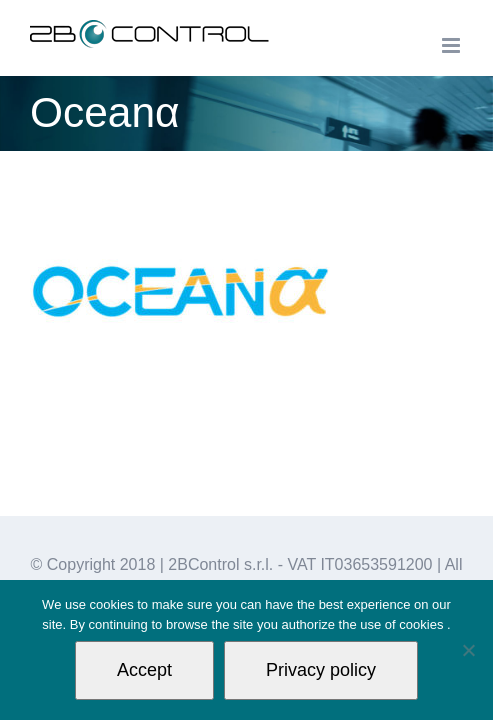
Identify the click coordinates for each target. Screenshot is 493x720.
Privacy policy (321, 670)
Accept (144, 670)
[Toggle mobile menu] (452, 45)
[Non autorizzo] (468, 650)
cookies (423, 624)
